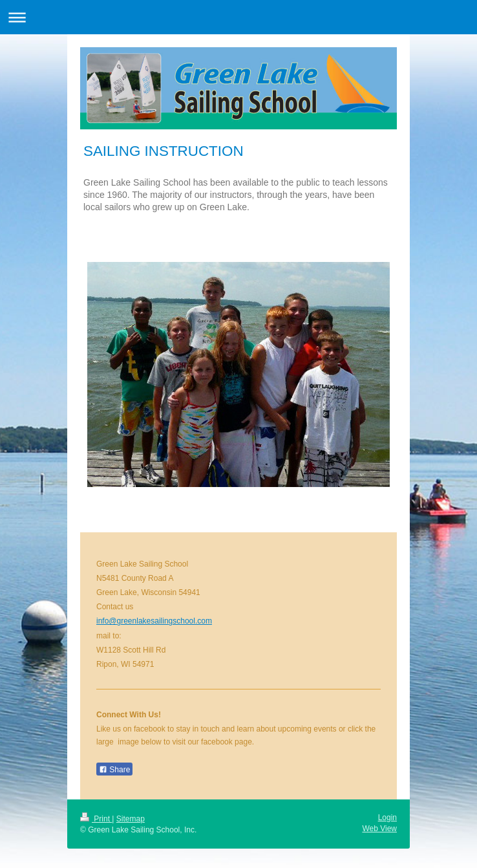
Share (114, 770)
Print (96, 819)
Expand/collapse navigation (238, 17)
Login (387, 818)
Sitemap (131, 819)
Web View (379, 829)
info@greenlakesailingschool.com (154, 621)
